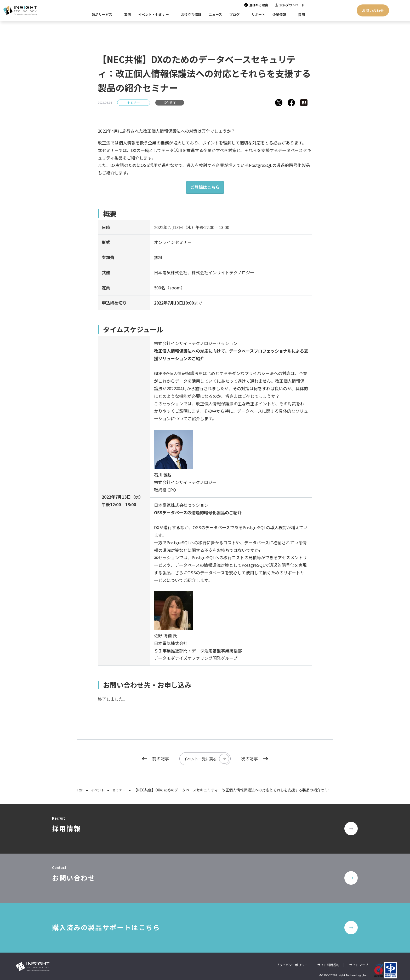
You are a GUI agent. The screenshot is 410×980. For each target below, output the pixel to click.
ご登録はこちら (205, 187)
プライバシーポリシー (292, 957)
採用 (301, 14)
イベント (99, 789)
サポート (258, 14)
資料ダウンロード (292, 5)
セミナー (134, 103)
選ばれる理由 (259, 5)
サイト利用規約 (328, 957)
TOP (81, 789)
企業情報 (279, 14)
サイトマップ (359, 957)
